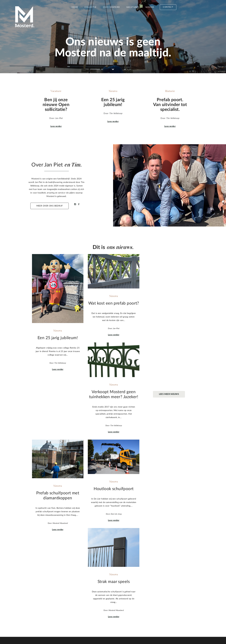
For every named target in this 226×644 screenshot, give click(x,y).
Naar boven (189, 600)
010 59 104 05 (153, 599)
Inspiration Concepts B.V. (140, 632)
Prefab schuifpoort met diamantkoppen (105, 597)
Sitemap (54, 632)
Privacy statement (74, 632)
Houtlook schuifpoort (97, 601)
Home (75, 7)
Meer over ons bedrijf (50, 206)
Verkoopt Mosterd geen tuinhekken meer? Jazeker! (111, 594)
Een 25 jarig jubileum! (97, 587)
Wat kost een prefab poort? (100, 590)
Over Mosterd (111, 7)
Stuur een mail (158, 612)
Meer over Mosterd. (48, 613)
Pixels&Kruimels (106, 632)
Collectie (91, 7)
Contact (168, 7)
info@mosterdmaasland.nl (158, 602)
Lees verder (56, 126)
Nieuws (150, 7)
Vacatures (133, 7)
